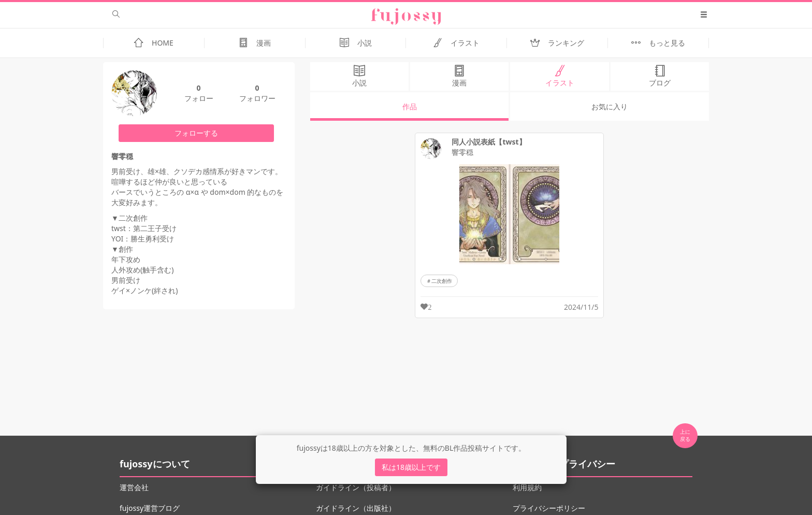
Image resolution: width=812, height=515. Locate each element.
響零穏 (462, 152)
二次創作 (442, 281)
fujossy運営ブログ (150, 508)
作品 (410, 106)
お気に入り (610, 106)
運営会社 (134, 487)
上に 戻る (685, 435)
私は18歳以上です (411, 467)
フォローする (196, 133)
